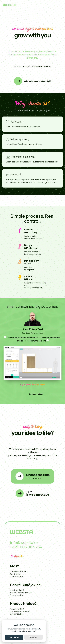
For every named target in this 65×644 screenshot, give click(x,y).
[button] (32, 476)
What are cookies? (27, 631)
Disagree (34, 637)
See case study (36, 394)
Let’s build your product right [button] (37, 81)
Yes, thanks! (14, 637)
